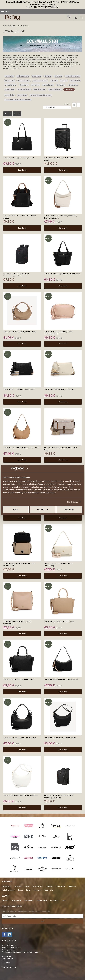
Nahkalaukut (61, 85)
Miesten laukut (10, 89)
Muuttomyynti (7, 886)
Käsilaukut (48, 76)
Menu (5, 12)
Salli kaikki (69, 509)
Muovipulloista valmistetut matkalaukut (18, 100)
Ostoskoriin (22, 170)
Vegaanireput (22, 95)
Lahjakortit (37, 890)
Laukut (27, 886)
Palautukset (54, 900)
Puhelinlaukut (75, 81)
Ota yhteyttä (29, 900)
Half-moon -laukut (24, 81)
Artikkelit (5, 900)
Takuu (64, 900)
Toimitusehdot (42, 900)
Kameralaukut (10, 81)
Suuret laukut (37, 76)
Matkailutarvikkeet (8, 890)
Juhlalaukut (35, 85)
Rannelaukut (24, 85)
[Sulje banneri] (54, 469)
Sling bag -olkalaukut (40, 81)
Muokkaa (43, 509)
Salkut (28, 890)
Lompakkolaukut (11, 85)
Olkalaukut (58, 76)
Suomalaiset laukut (24, 89)
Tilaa (43, 921)
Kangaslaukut (73, 85)
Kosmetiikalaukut (40, 89)
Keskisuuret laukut (23, 76)
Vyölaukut (54, 81)
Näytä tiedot (73, 502)
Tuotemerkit (49, 890)
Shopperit (64, 81)
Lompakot (49, 886)
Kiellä (16, 509)
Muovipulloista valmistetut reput (41, 95)
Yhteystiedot (16, 900)
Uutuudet (18, 886)
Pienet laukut (9, 76)
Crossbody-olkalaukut (73, 76)
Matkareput (72, 886)
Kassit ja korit (38, 886)
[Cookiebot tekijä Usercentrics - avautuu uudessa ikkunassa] (17, 469)
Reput (20, 890)
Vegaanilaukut (10, 95)
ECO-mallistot (69, 89)
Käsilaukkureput (48, 85)
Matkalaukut (61, 886)
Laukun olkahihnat (55, 89)
